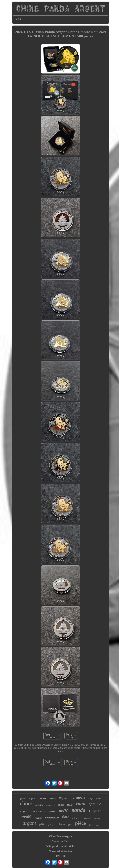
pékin (42, 824)
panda (78, 810)
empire (32, 798)
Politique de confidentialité (61, 846)
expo (23, 811)
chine (26, 803)
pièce (80, 823)
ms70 (64, 811)
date (66, 817)
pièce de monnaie (43, 811)
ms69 (26, 817)
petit (22, 798)
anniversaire (50, 805)
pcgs (51, 824)
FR (63, 856)
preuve (43, 798)
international (85, 818)
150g (90, 798)
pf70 (70, 825)
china (61, 805)
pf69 (91, 825)
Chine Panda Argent (61, 836)
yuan (81, 803)
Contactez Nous (61, 841)
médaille (39, 805)
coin (97, 825)
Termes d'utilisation (61, 851)
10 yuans (64, 798)
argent (29, 823)
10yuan (38, 818)
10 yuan (95, 811)
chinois (79, 797)
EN (58, 856)
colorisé (52, 799)
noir (70, 804)
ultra (75, 818)
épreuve (95, 804)
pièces (61, 824)
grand (98, 798)
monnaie (52, 818)
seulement (97, 819)
